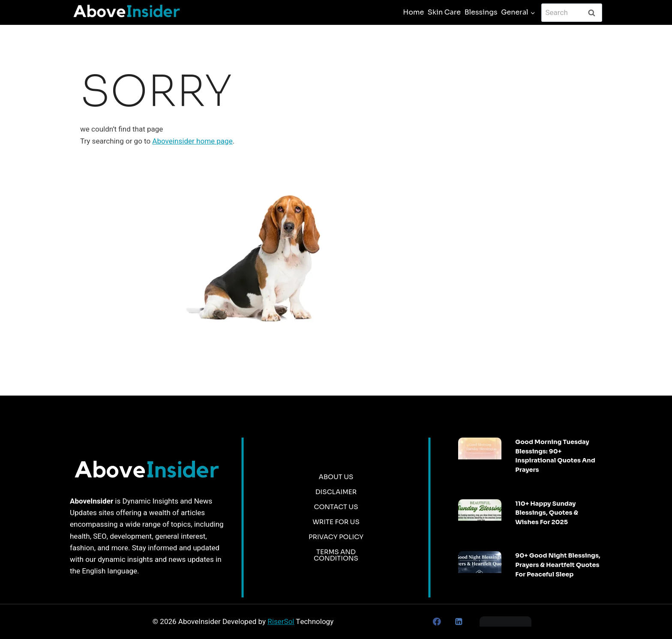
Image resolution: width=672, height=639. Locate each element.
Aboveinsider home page (192, 141)
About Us (336, 477)
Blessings (481, 12)
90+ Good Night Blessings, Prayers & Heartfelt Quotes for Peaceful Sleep (558, 565)
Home (413, 12)
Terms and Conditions (336, 555)
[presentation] (480, 448)
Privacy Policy (336, 537)
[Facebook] (437, 622)
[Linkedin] (458, 622)
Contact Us (336, 507)
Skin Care (444, 12)
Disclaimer (336, 492)
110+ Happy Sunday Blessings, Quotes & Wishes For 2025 (547, 513)
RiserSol (281, 622)
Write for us (336, 522)
